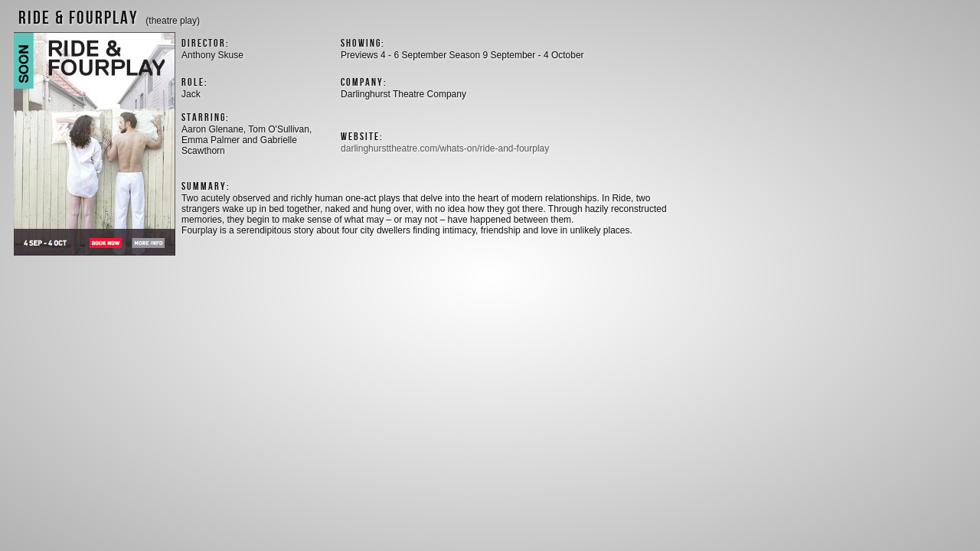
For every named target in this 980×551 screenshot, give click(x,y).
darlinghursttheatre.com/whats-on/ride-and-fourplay (445, 148)
